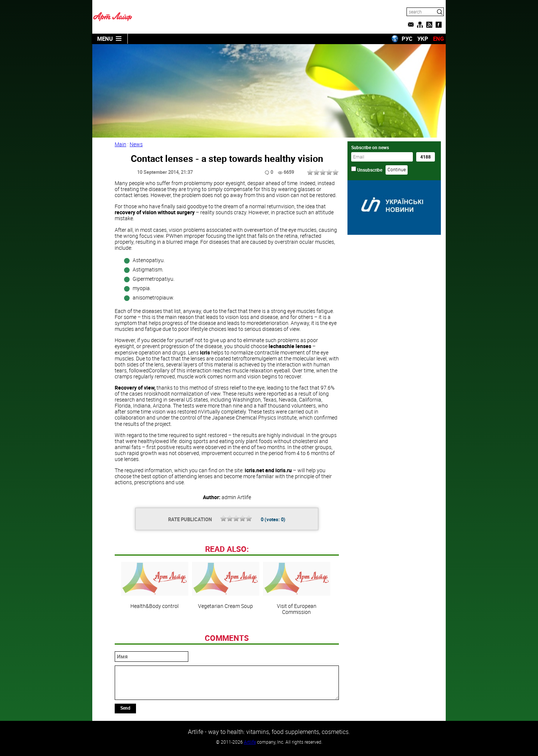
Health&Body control (155, 586)
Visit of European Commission (297, 588)
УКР (423, 39)
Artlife (250, 742)
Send (125, 708)
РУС (407, 39)
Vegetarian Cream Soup (226, 586)
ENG (438, 39)
